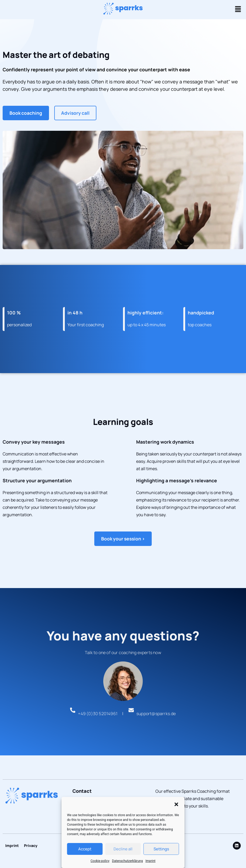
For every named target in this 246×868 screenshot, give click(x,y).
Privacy (31, 846)
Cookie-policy (100, 861)
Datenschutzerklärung (127, 861)
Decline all (123, 849)
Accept (85, 849)
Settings (161, 849)
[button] (176, 802)
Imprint (150, 861)
